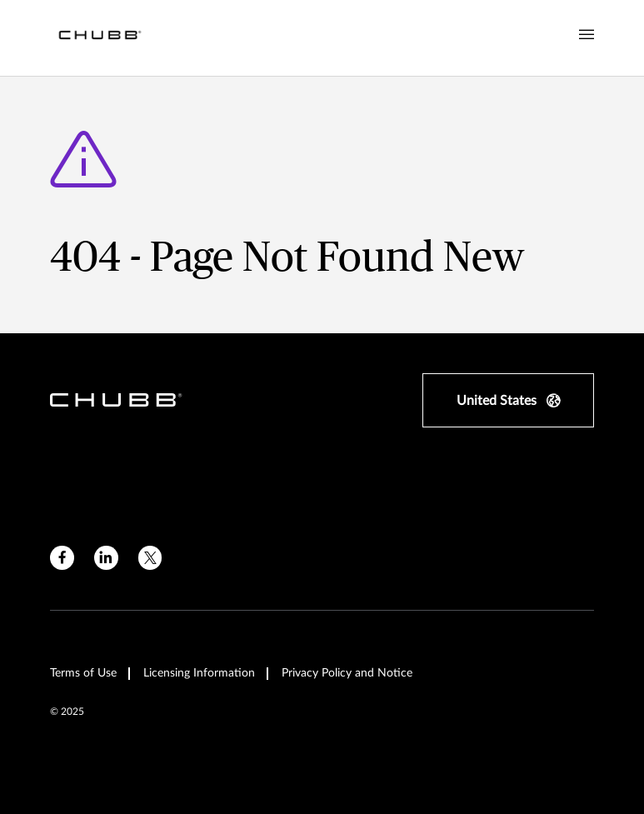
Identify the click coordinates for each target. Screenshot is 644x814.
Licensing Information (199, 673)
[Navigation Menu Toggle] (587, 35)
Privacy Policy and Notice (347, 673)
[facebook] (62, 558)
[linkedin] (106, 558)
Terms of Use (83, 673)
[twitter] (150, 558)
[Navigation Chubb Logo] (100, 38)
